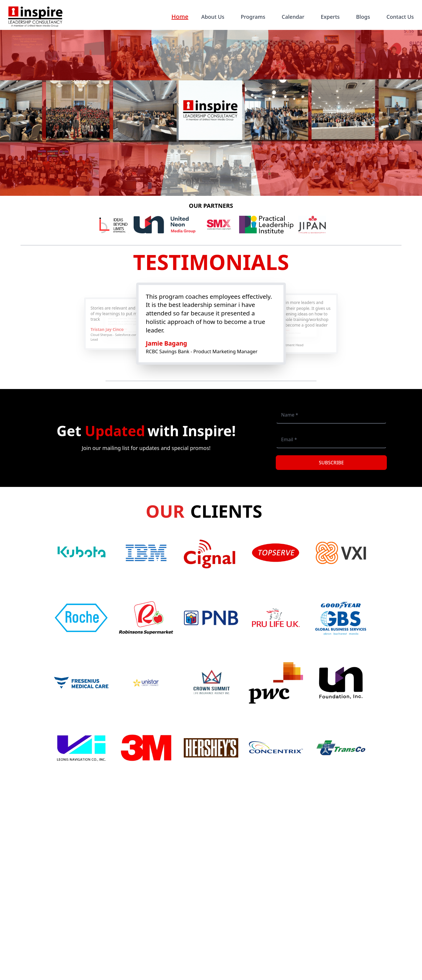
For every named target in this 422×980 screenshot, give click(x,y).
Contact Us (400, 17)
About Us (213, 17)
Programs (253, 17)
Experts (330, 17)
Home (180, 17)
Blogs (363, 17)
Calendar (293, 17)
